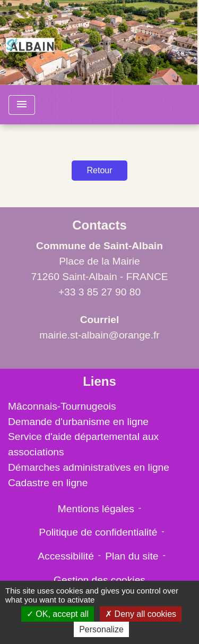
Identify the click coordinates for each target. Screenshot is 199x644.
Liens (99, 381)
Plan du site (132, 556)
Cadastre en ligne (48, 483)
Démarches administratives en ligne (89, 467)
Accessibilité (66, 556)
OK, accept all (58, 614)
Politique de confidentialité (98, 532)
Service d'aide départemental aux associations (83, 444)
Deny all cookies (141, 614)
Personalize (101, 629)
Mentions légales (96, 509)
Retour (99, 170)
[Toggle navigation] (22, 105)
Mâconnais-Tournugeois (62, 406)
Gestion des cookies (99, 580)
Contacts (99, 225)
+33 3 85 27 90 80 (99, 292)
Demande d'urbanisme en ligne (78, 422)
